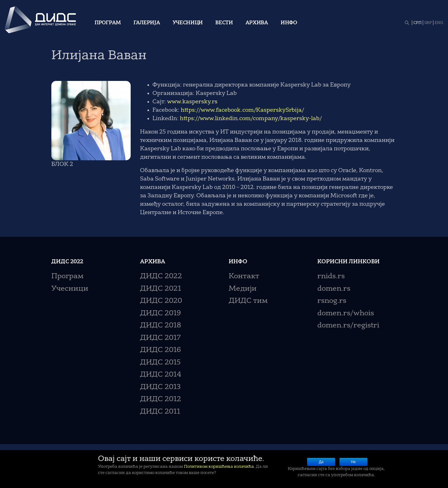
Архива (257, 23)
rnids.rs (331, 277)
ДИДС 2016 (160, 350)
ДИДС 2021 (161, 289)
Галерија (147, 23)
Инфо (289, 23)
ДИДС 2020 (161, 301)
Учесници (188, 23)
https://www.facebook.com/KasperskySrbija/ (242, 110)
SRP (428, 23)
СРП (418, 23)
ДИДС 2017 (160, 338)
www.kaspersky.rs (192, 102)
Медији (243, 289)
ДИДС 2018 (161, 326)
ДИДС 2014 (161, 375)
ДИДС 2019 (160, 314)
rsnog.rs (332, 301)
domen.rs (334, 289)
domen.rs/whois (346, 314)
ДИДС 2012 (161, 399)
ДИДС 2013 (160, 387)
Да (321, 462)
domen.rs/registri (348, 326)
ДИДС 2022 (161, 277)
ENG (439, 23)
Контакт (244, 277)
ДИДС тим (248, 301)
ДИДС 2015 (160, 363)
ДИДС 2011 (160, 412)
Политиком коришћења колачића (219, 467)
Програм (108, 23)
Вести (224, 23)
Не (353, 462)
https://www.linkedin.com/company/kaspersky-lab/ (251, 119)
